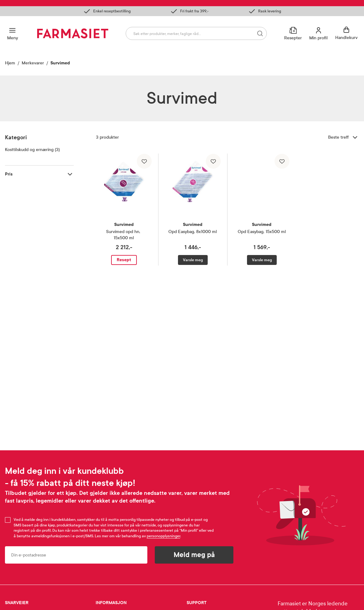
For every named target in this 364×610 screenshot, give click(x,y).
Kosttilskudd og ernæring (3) (32, 150)
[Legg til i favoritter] (144, 161)
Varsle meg (193, 260)
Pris (9, 174)
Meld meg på (194, 555)
